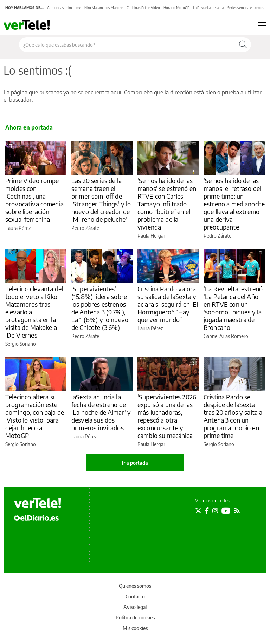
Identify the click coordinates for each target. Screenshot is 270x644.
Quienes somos (135, 586)
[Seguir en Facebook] (207, 511)
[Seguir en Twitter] (198, 511)
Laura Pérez (18, 228)
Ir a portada (135, 463)
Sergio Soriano (21, 344)
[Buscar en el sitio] (127, 45)
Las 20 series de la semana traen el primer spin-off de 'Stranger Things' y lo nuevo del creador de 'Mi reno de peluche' (101, 200)
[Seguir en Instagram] (215, 511)
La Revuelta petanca (208, 8)
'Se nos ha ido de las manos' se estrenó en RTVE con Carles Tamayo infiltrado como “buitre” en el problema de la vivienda (167, 204)
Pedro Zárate (85, 228)
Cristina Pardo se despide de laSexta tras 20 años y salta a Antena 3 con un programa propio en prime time (233, 416)
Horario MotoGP (176, 8)
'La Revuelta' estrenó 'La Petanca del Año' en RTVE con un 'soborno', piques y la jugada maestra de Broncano (233, 308)
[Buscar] (243, 45)
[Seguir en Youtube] (226, 511)
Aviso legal (135, 607)
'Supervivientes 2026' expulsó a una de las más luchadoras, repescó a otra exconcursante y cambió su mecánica (168, 416)
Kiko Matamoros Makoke (104, 8)
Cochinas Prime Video (143, 8)
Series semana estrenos (246, 8)
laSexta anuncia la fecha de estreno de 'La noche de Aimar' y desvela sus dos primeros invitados (101, 412)
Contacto (135, 596)
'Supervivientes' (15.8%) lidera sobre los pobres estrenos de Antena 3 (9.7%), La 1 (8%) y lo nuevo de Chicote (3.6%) (100, 308)
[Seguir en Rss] (237, 511)
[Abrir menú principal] (262, 25)
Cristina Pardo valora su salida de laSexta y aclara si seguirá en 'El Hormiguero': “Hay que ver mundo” (168, 304)
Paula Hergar (151, 236)
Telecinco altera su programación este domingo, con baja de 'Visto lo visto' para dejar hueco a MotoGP (35, 416)
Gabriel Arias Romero (226, 336)
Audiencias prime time (64, 8)
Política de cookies (135, 618)
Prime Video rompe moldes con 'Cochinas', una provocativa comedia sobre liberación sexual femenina (34, 200)
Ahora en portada (29, 127)
